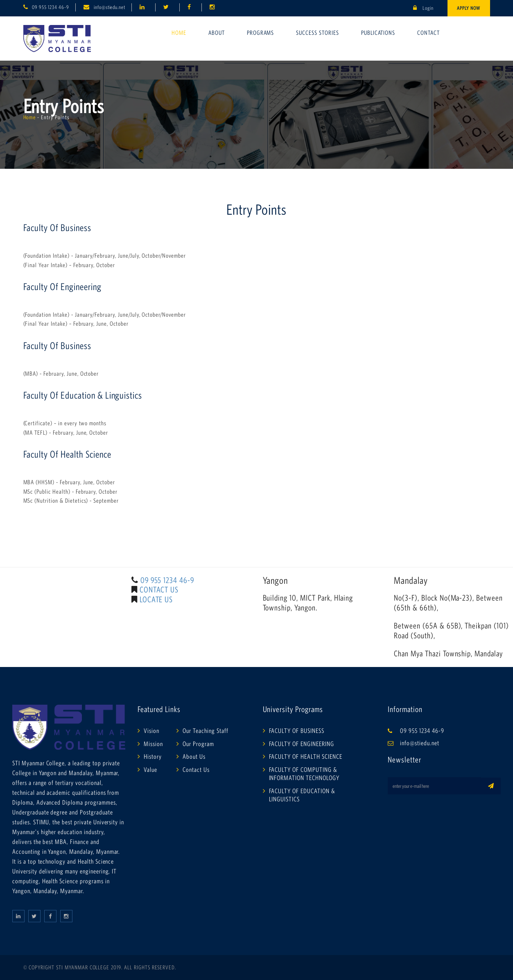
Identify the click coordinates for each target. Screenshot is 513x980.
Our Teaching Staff (205, 730)
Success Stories (317, 33)
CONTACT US (159, 590)
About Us (194, 756)
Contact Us (196, 769)
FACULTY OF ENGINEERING (302, 744)
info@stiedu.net (110, 7)
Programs (261, 33)
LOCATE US (156, 599)
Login (423, 8)
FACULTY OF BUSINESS (297, 730)
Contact (428, 33)
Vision (151, 730)
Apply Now (469, 8)
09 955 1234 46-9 (50, 7)
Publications (378, 33)
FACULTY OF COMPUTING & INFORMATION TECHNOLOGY (304, 774)
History (153, 756)
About (217, 33)
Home (179, 33)
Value (150, 769)
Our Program (198, 744)
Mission (153, 744)
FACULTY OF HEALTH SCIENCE (306, 756)
